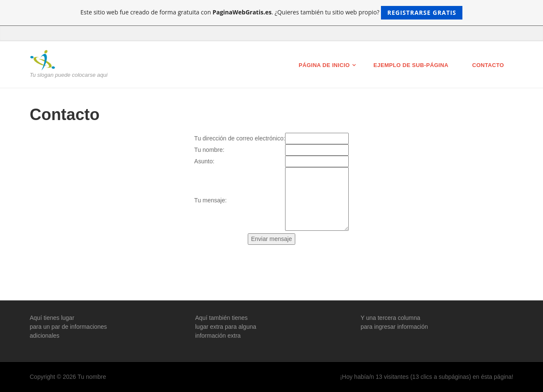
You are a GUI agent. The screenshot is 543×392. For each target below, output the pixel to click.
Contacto (488, 65)
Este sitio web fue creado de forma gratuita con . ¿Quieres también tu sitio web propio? (272, 13)
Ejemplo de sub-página (411, 65)
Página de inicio (324, 65)
